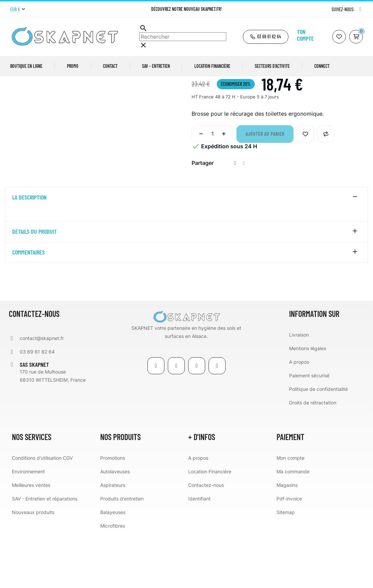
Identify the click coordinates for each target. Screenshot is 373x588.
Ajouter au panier (265, 188)
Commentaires (29, 306)
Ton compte (305, 35)
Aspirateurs (113, 539)
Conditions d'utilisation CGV (42, 511)
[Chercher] (183, 37)
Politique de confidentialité (318, 443)
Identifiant (199, 552)
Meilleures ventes (31, 539)
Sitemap (286, 566)
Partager (235, 217)
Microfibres (113, 579)
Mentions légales (308, 402)
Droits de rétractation (313, 456)
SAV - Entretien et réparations (45, 552)
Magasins (287, 539)
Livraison (299, 388)
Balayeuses (113, 566)
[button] (266, 37)
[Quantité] (212, 188)
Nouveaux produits (33, 566)
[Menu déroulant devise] (17, 10)
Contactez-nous (206, 539)
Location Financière (210, 525)
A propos (299, 415)
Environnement (28, 525)
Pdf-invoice (289, 552)
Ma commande (293, 525)
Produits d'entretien (122, 552)
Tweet (244, 217)
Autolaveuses (115, 525)
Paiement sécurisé (309, 429)
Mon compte (290, 511)
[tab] (186, 251)
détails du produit (34, 286)
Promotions (113, 511)
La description (29, 251)
